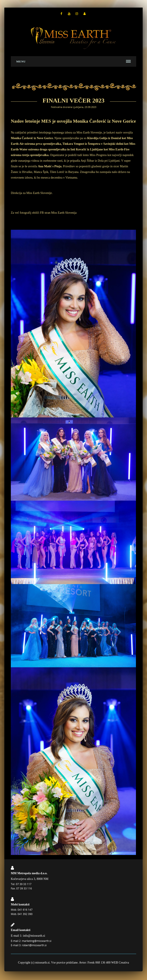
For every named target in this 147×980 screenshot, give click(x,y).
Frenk (91, 963)
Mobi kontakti (20, 904)
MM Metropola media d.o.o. (29, 873)
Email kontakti (21, 930)
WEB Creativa (120, 963)
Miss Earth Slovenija (64, 213)
